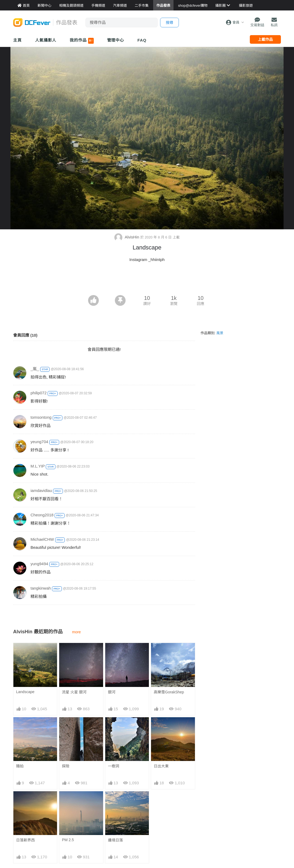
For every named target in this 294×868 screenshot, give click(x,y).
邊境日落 (115, 840)
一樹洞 (114, 766)
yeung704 (39, 442)
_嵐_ (35, 369)
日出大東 (161, 766)
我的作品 (82, 41)
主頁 (17, 40)
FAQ (142, 40)
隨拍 (20, 766)
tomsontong (41, 417)
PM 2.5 (68, 840)
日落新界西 (25, 840)
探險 (66, 766)
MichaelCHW (42, 539)
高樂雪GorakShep (169, 692)
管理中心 (116, 40)
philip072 (39, 393)
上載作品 (265, 39)
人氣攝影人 (46, 40)
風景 (220, 333)
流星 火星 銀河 (74, 692)
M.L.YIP (38, 466)
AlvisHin (127, 237)
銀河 (112, 692)
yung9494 (39, 564)
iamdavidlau (41, 490)
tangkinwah (41, 588)
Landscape (25, 692)
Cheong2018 (42, 515)
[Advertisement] (147, 280)
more (76, 632)
